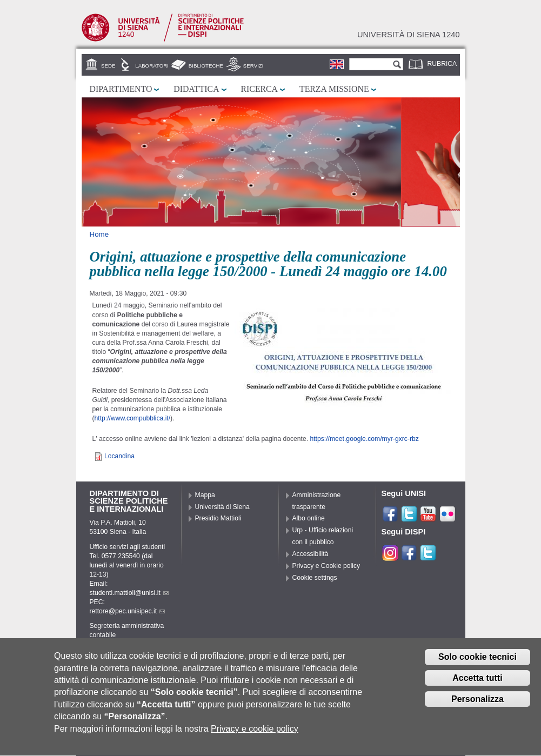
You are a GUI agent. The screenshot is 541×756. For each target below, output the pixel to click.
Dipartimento (121, 89)
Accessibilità (310, 554)
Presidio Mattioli (218, 518)
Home (99, 234)
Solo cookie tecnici (477, 664)
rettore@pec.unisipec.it (128, 611)
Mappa (205, 495)
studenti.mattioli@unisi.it (129, 593)
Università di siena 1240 (409, 35)
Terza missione (334, 89)
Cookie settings (315, 578)
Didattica (196, 89)
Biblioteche (206, 66)
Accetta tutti (477, 685)
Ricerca (259, 89)
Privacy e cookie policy (255, 736)
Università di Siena (222, 507)
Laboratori (152, 66)
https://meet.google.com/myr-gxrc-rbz (364, 439)
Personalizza (477, 706)
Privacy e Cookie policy (326, 566)
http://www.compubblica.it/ (133, 418)
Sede (108, 66)
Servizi (253, 66)
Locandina (119, 456)
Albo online (309, 518)
